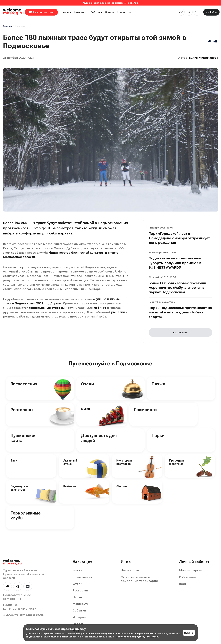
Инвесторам (130, 570)
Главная (7, 26)
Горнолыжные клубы (26, 516)
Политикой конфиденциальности (137, 637)
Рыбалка (70, 486)
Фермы (122, 486)
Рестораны (22, 410)
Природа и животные (177, 462)
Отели (87, 384)
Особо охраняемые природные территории (139, 579)
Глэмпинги (145, 410)
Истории (121, 12)
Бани (14, 460)
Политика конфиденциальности (20, 607)
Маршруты (81, 12)
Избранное (187, 577)
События (97, 12)
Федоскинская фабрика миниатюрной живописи (111, 3)
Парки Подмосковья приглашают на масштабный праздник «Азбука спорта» (180, 312)
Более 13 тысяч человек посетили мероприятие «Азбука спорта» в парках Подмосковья (177, 288)
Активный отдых (70, 462)
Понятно (189, 633)
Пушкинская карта (23, 438)
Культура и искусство (124, 462)
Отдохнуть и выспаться (19, 488)
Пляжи (158, 384)
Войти (184, 584)
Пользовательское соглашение (17, 597)
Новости (110, 12)
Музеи (85, 409)
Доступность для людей (99, 438)
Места (67, 12)
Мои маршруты (191, 570)
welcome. (12, 562)
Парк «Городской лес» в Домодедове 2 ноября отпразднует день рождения (179, 238)
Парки (158, 435)
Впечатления (24, 384)
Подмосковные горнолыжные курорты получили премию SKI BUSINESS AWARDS (176, 263)
